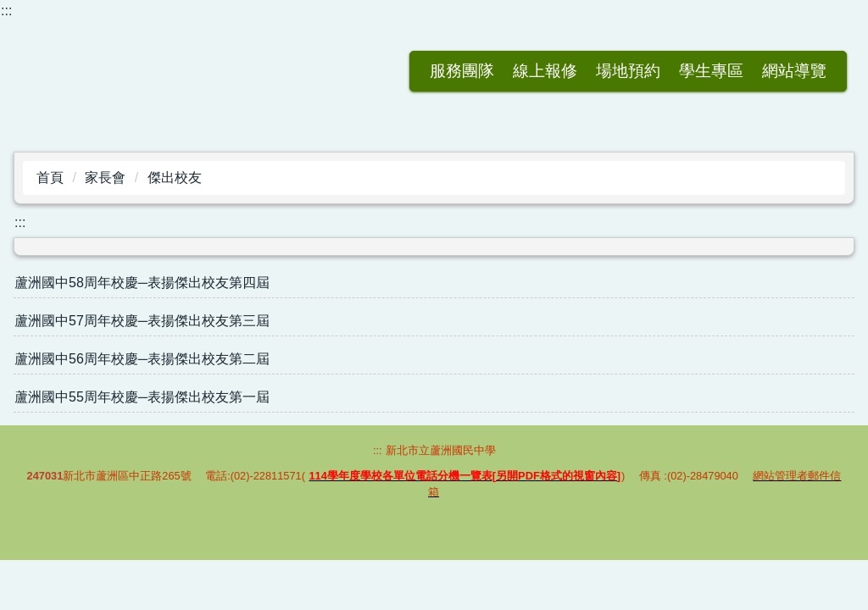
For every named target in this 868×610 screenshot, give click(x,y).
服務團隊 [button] (379, 71)
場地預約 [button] (545, 71)
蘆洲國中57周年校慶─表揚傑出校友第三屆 (142, 321)
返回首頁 (296, 71)
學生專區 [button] (628, 71)
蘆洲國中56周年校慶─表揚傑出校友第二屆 (142, 359)
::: (6, 11)
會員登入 (794, 71)
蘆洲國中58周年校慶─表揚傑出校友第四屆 (142, 283)
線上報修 (462, 71)
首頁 (50, 177)
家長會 (105, 177)
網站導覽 (711, 71)
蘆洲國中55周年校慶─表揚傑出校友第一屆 (142, 397)
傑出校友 (175, 177)
